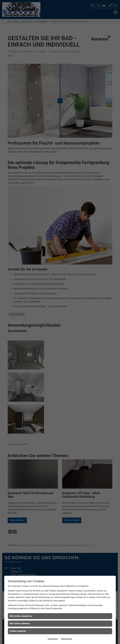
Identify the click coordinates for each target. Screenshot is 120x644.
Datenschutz (67, 639)
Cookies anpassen (18, 631)
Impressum (53, 639)
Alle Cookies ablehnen (20, 623)
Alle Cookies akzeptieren (21, 616)
